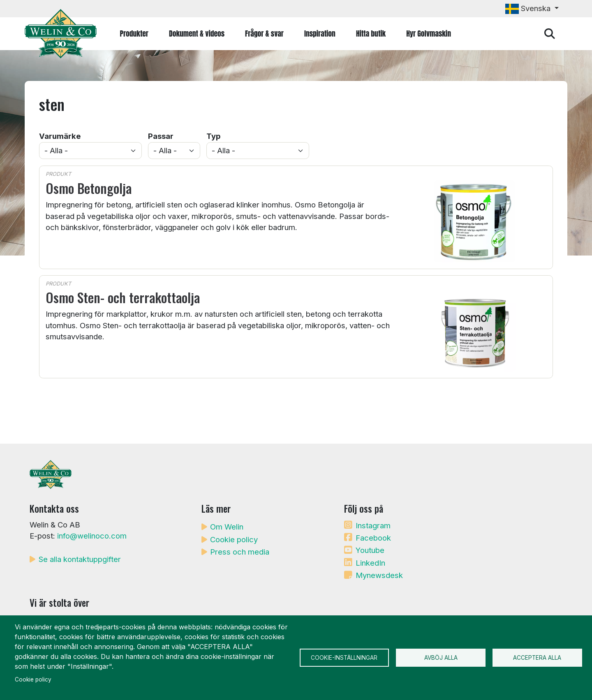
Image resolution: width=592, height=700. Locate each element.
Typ (213, 136)
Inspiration (320, 33)
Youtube (370, 550)
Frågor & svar (264, 33)
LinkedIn (370, 563)
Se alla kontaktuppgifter (80, 559)
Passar (161, 136)
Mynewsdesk (379, 575)
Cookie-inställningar (344, 658)
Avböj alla (441, 658)
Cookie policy (234, 539)
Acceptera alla (537, 658)
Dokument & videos (197, 33)
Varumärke (60, 136)
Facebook (373, 538)
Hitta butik (371, 33)
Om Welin (227, 527)
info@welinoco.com (92, 536)
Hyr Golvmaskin (429, 33)
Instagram (373, 525)
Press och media (240, 552)
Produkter (134, 33)
